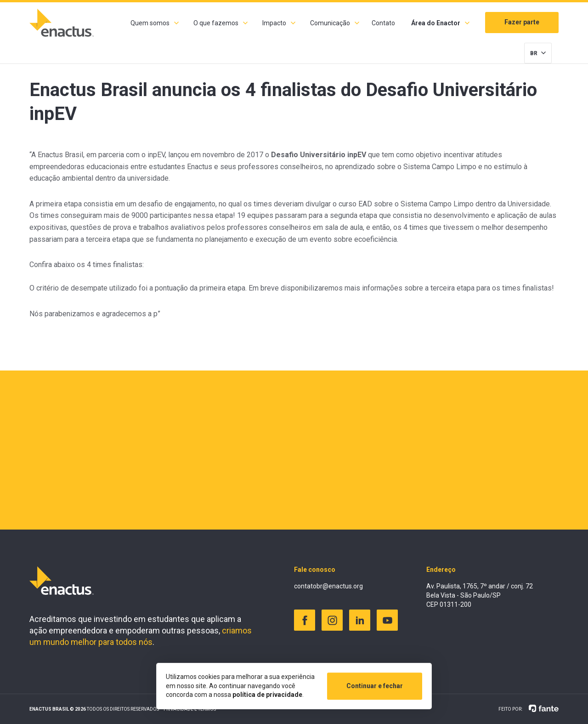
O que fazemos (216, 23)
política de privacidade (267, 695)
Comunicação (330, 23)
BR (534, 53)
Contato (383, 23)
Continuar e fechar (375, 686)
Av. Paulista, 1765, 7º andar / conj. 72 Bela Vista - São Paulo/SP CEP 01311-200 (480, 595)
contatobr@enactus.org (328, 586)
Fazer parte (522, 22)
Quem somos (150, 23)
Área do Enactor (436, 23)
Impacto (274, 23)
